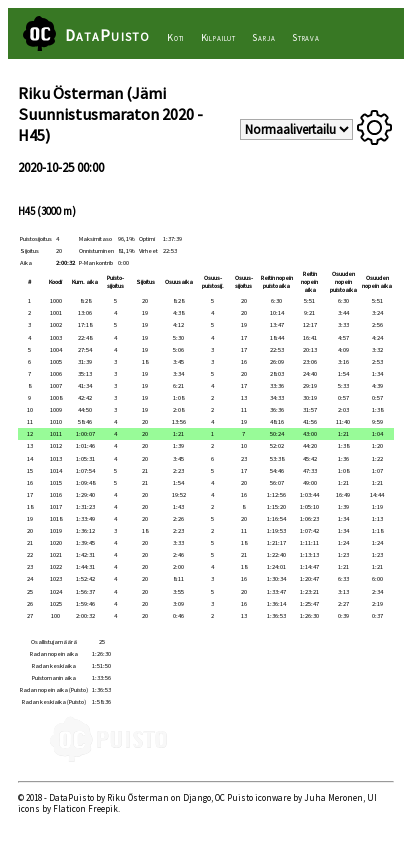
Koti (175, 37)
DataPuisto (107, 35)
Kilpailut (218, 37)
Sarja (263, 37)
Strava (306, 37)
